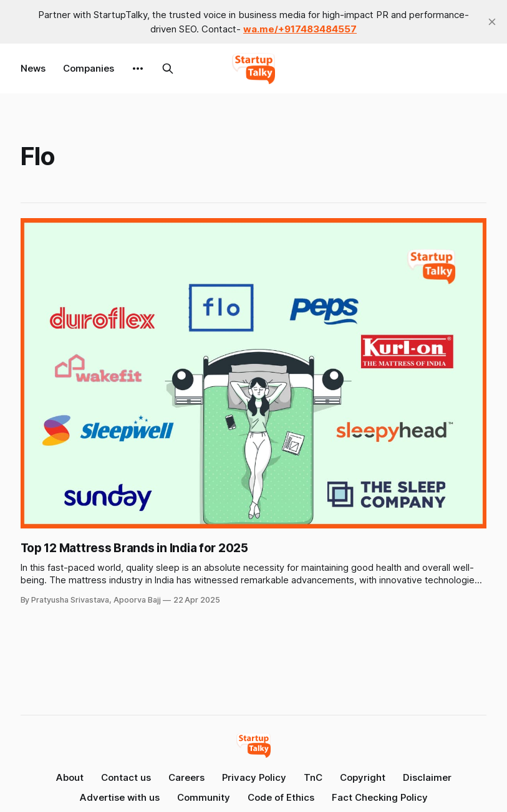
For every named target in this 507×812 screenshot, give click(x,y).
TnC (313, 777)
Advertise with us (120, 797)
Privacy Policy (254, 777)
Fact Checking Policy (380, 797)
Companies (89, 68)
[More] (138, 69)
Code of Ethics (281, 797)
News (33, 68)
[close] (492, 22)
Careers (186, 777)
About (70, 777)
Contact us (126, 777)
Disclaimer (427, 777)
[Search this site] (168, 69)
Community (204, 797)
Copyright (363, 777)
